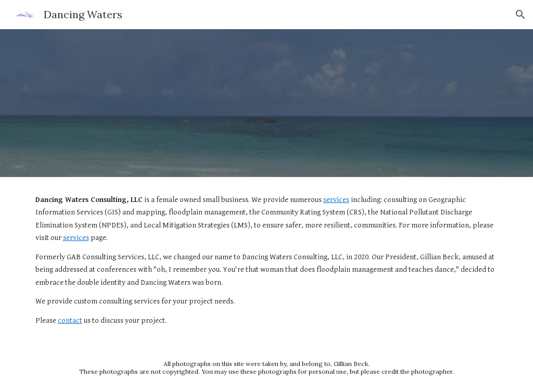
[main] (267, 260)
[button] (521, 15)
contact (70, 320)
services (336, 200)
